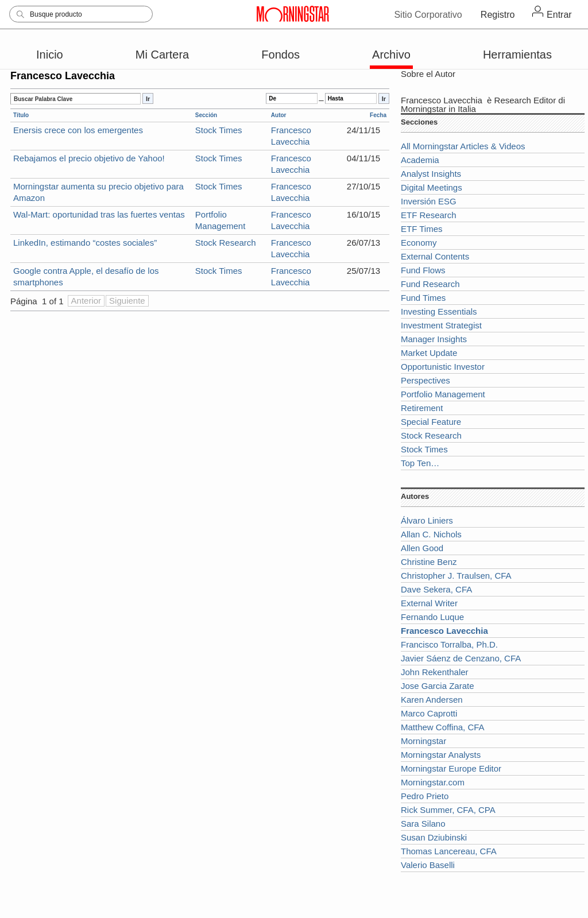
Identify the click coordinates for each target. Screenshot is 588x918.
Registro (498, 15)
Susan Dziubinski (434, 837)
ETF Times (422, 229)
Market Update (429, 353)
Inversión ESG (429, 201)
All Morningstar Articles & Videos (463, 146)
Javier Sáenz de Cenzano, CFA (461, 658)
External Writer (429, 603)
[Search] (81, 14)
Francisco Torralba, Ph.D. (449, 644)
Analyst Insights (431, 174)
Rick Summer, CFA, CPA (448, 810)
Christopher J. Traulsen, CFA (456, 576)
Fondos (281, 55)
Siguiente (127, 301)
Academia (420, 160)
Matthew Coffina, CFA (443, 727)
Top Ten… (420, 463)
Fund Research (430, 284)
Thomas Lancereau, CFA (449, 851)
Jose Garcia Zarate (438, 686)
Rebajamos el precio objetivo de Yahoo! (89, 158)
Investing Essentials (439, 311)
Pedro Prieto (425, 796)
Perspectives (425, 380)
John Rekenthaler (435, 672)
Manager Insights (434, 339)
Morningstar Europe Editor (451, 768)
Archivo (391, 55)
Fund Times (423, 298)
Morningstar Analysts (441, 755)
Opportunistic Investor (443, 367)
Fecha (378, 115)
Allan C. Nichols (431, 534)
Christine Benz (429, 562)
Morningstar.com (433, 782)
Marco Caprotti (429, 713)
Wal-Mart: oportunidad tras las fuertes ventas (99, 214)
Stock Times (219, 130)
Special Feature (431, 422)
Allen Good (422, 548)
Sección (206, 115)
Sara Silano (423, 824)
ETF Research (429, 215)
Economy (419, 243)
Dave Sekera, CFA (436, 589)
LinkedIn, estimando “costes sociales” (85, 243)
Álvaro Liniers (427, 520)
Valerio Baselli (428, 865)
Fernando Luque (432, 617)
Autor (279, 115)
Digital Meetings (432, 187)
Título (21, 115)
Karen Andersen (432, 700)
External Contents (435, 256)
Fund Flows (423, 270)
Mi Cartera (162, 55)
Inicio (50, 55)
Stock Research (226, 243)
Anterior (86, 301)
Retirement (422, 408)
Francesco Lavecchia (442, 100)
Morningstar (423, 741)
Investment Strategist (441, 325)
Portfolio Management (443, 394)
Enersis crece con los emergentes (78, 130)
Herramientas (517, 55)
